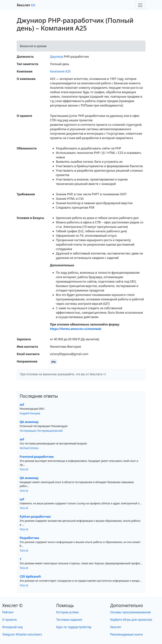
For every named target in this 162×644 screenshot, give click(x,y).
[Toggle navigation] (140, 5)
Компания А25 (60, 71)
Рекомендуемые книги (127, 634)
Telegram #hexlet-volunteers (22, 634)
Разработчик (30, 538)
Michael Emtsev (29, 448)
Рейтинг (8, 612)
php (54, 362)
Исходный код (12, 627)
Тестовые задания (69, 620)
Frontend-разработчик (37, 457)
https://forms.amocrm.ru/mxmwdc (76, 329)
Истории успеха (67, 612)
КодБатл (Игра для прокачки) (131, 620)
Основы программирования (131, 612)
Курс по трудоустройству (74, 627)
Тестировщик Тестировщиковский (41, 431)
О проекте (10, 620)
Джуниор (57, 57)
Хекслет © (12, 605)
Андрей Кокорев (30, 413)
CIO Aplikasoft (30, 576)
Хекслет (116, 627)
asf (22, 404)
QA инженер (29, 422)
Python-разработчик (35, 517)
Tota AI (24, 469)
